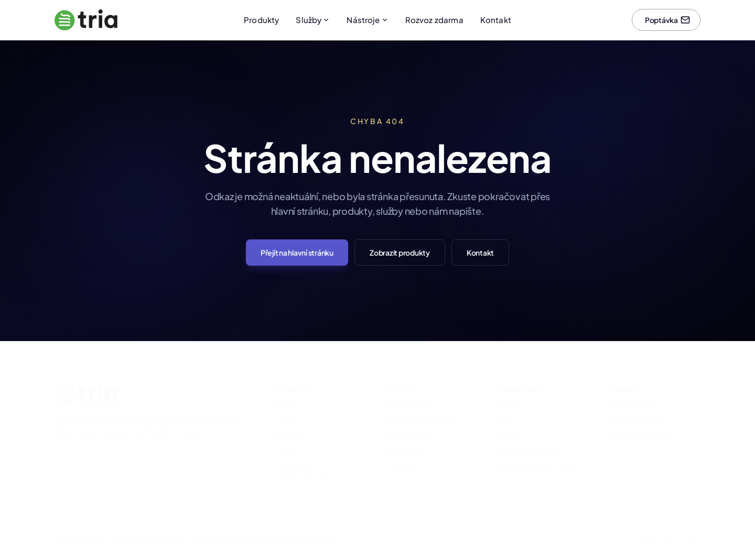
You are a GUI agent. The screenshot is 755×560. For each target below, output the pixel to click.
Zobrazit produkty (400, 252)
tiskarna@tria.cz (633, 390)
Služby (313, 20)
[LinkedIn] (690, 525)
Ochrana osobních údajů (537, 449)
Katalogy (290, 420)
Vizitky (286, 390)
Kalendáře (293, 449)
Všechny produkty (306, 464)
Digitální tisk (406, 434)
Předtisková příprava (420, 405)
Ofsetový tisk (409, 420)
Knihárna (400, 449)
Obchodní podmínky (531, 434)
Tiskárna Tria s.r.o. (169, 525)
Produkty (261, 20)
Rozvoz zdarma (434, 20)
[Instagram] (669, 525)
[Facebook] (648, 525)
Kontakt (496, 20)
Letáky (287, 405)
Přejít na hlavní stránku (297, 252)
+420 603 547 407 (638, 405)
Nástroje (367, 20)
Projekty (511, 420)
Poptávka (668, 20)
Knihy (284, 434)
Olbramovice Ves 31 (639, 420)
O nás (506, 405)
